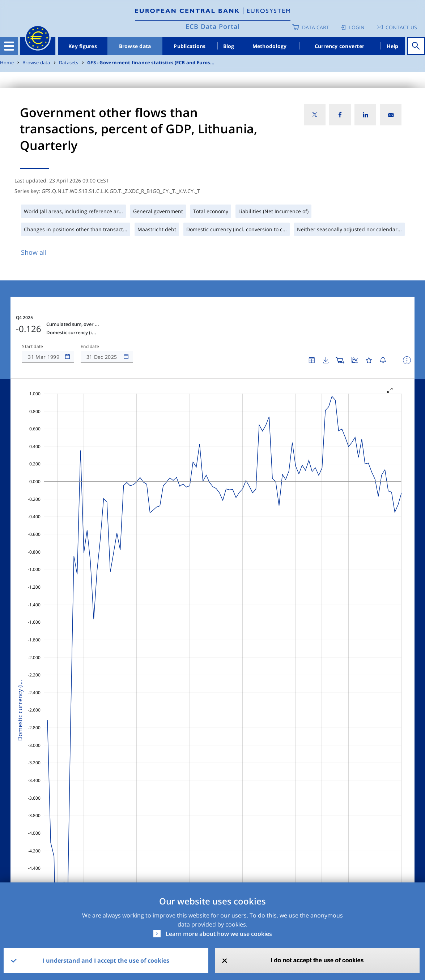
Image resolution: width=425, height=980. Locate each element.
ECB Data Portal (213, 26)
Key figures (83, 46)
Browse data (135, 46)
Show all (34, 252)
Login (357, 27)
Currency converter (340, 46)
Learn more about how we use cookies (219, 934)
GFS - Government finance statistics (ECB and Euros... (151, 63)
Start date (33, 347)
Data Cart (316, 27)
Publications (190, 46)
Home (7, 63)
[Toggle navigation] (9, 46)
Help (393, 46)
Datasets (69, 63)
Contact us (401, 27)
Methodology (270, 46)
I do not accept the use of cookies (317, 960)
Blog (229, 46)
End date (90, 347)
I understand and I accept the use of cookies (106, 960)
